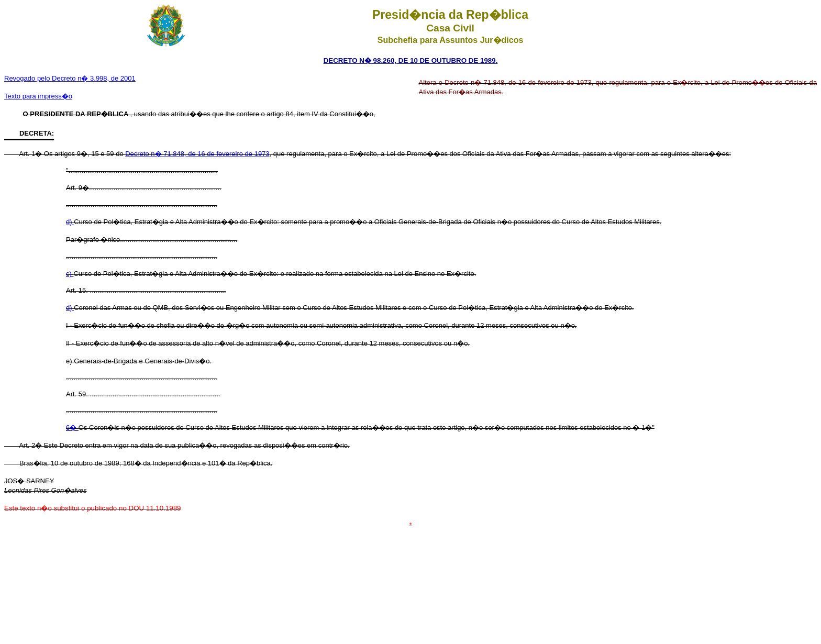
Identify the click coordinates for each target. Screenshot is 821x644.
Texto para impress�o (38, 96)
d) (70, 222)
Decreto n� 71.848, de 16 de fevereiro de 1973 (197, 154)
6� (72, 428)
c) (70, 274)
